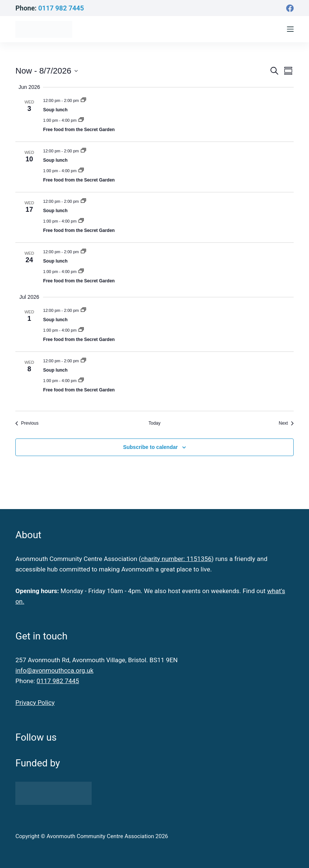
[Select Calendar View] (288, 71)
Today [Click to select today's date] (154, 423)
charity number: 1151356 (176, 559)
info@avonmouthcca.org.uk (54, 670)
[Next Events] (286, 423)
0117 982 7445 (61, 8)
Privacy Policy (35, 703)
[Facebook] (290, 8)
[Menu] (290, 29)
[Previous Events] (27, 423)
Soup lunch (55, 110)
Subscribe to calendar (150, 447)
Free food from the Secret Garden (79, 130)
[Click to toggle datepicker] (46, 71)
